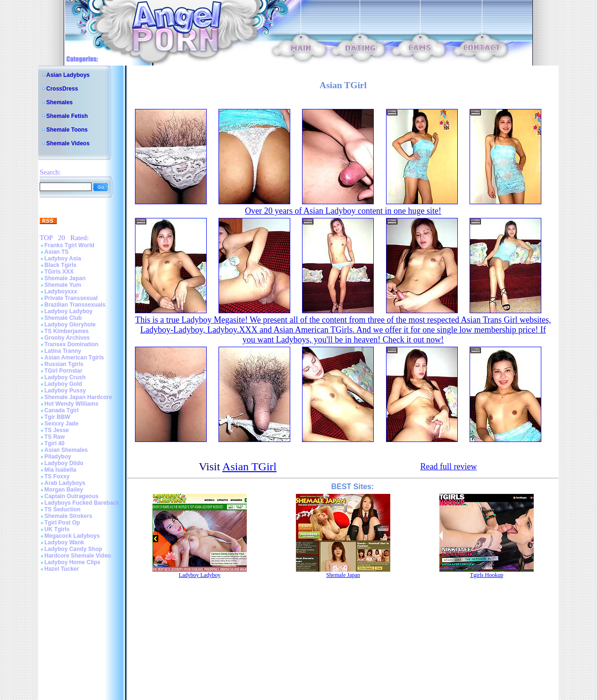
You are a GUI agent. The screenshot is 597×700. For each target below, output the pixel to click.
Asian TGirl (249, 467)
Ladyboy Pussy (65, 391)
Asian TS (56, 252)
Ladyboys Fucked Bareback (82, 503)
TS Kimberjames (67, 331)
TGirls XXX (59, 272)
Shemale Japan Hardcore (78, 397)
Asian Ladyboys (68, 75)
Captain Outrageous (71, 496)
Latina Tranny (63, 351)
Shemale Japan (65, 278)
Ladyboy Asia (63, 258)
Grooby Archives (67, 338)
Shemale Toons (67, 130)
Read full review (448, 467)
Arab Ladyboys (65, 483)
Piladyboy (58, 457)
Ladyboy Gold (63, 384)
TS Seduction (63, 509)
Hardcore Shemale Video (78, 556)
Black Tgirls (60, 265)
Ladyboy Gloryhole (70, 325)
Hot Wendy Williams (71, 404)
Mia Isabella (60, 470)
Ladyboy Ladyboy (68, 311)
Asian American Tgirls (74, 358)
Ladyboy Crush (65, 377)
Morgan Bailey (64, 490)
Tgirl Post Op (62, 523)
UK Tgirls (57, 529)
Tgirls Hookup (487, 575)
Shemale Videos (68, 143)
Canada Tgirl (62, 410)
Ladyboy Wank (64, 542)
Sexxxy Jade (61, 424)
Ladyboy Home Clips (72, 562)
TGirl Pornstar (63, 371)
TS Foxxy (57, 476)
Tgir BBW (57, 417)
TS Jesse (57, 430)
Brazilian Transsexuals (75, 305)
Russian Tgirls (64, 364)
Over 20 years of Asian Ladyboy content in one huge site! (343, 211)
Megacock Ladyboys (72, 536)
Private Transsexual (71, 298)
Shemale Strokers (68, 516)
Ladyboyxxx (61, 292)
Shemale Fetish (67, 116)
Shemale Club (63, 318)
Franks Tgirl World (69, 245)
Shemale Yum (63, 285)
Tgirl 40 (55, 443)
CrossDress (62, 89)
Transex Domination (71, 344)
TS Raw (55, 437)
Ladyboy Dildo (64, 463)
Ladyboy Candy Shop (73, 549)
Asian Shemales (66, 450)
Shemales (59, 102)
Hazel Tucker (62, 569)
